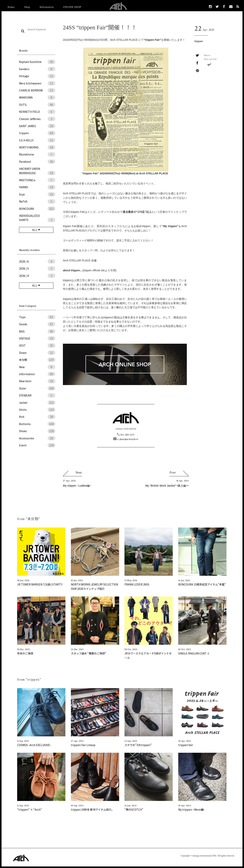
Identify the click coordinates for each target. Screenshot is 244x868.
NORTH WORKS (37, 147)
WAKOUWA (37, 97)
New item (37, 381)
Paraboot (37, 162)
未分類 (37, 360)
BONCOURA (37, 209)
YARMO (37, 187)
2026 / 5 (37, 268)
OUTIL (37, 105)
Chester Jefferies (37, 119)
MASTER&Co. (37, 180)
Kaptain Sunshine (37, 62)
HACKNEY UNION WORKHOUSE (37, 171)
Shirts (37, 410)
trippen (37, 133)
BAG (37, 331)
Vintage (37, 76)
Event (37, 445)
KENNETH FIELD (37, 112)
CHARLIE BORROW (37, 90)
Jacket (37, 403)
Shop (27, 7)
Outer (37, 388)
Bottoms (37, 424)
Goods (37, 324)
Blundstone (37, 154)
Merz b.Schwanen (37, 83)
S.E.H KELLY (37, 140)
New (37, 367)
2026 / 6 (37, 261)
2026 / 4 (37, 276)
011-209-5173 (126, 435)
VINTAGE (37, 338)
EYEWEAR (37, 395)
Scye (37, 194)
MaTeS (37, 201)
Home (11, 7)
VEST (37, 345)
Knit (37, 417)
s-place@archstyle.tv (126, 439)
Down (37, 353)
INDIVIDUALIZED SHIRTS (37, 218)
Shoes (37, 431)
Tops (37, 317)
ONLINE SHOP (72, 7)
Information (47, 7)
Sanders (37, 69)
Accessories (37, 438)
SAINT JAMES (37, 126)
